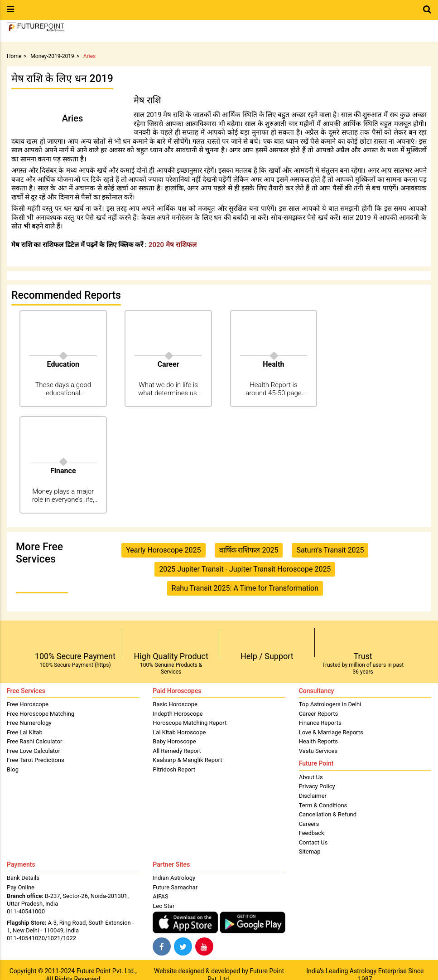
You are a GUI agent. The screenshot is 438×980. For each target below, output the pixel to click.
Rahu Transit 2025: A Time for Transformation (245, 588)
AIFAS (160, 896)
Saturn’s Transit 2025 (330, 550)
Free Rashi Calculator (35, 741)
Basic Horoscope (175, 704)
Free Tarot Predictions (36, 760)
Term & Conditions (323, 805)
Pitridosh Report (174, 769)
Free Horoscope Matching (41, 714)
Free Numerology (29, 723)
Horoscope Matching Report (190, 723)
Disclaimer (313, 796)
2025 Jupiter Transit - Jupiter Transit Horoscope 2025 (245, 569)
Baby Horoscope (174, 741)
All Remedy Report (177, 751)
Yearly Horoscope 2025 (163, 550)
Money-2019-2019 (52, 56)
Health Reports (318, 741)
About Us (311, 777)
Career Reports (319, 714)
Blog (13, 769)
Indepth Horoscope (178, 714)
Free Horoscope (28, 704)
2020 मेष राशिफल (173, 245)
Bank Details (23, 878)
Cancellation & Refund (328, 814)
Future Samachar (175, 887)
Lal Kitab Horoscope (179, 732)
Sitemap (310, 851)
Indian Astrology (174, 878)
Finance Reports (320, 723)
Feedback (312, 833)
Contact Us (313, 842)
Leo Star (164, 906)
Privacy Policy (317, 786)
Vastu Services (318, 751)
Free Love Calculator (34, 751)
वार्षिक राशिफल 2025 (249, 550)
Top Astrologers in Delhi (330, 704)
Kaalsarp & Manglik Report (187, 760)
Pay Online (21, 887)
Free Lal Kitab (25, 732)
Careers (309, 824)
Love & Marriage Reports (331, 732)
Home (14, 56)
